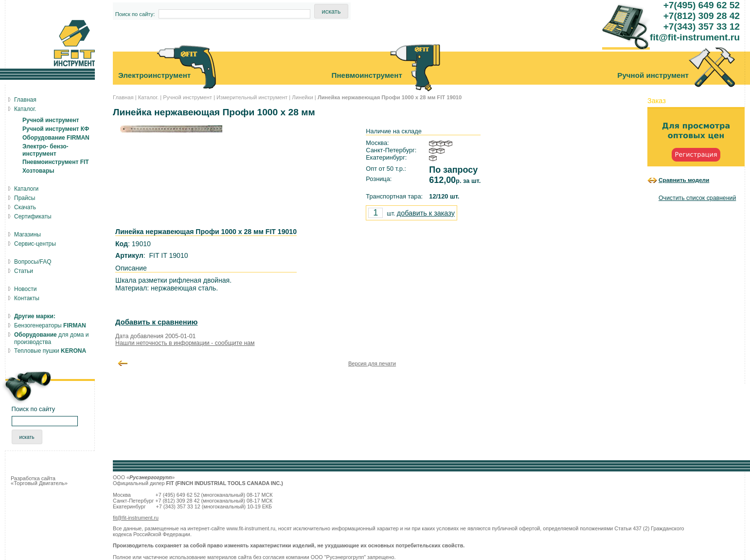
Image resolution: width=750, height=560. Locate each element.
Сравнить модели (684, 180)
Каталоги (26, 189)
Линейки (302, 97)
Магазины (27, 235)
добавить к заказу (426, 213)
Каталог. (148, 97)
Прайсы (25, 198)
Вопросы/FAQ (33, 262)
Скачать (25, 207)
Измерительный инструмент (252, 97)
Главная (123, 97)
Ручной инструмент (187, 97)
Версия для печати (372, 363)
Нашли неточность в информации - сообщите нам (185, 343)
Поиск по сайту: (135, 14)
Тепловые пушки (50, 351)
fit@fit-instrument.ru (136, 518)
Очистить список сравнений (697, 198)
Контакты (27, 298)
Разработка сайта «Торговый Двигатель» (39, 481)
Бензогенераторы (50, 325)
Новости (25, 289)
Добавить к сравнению (156, 322)
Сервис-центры (35, 244)
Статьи (24, 271)
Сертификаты (33, 217)
